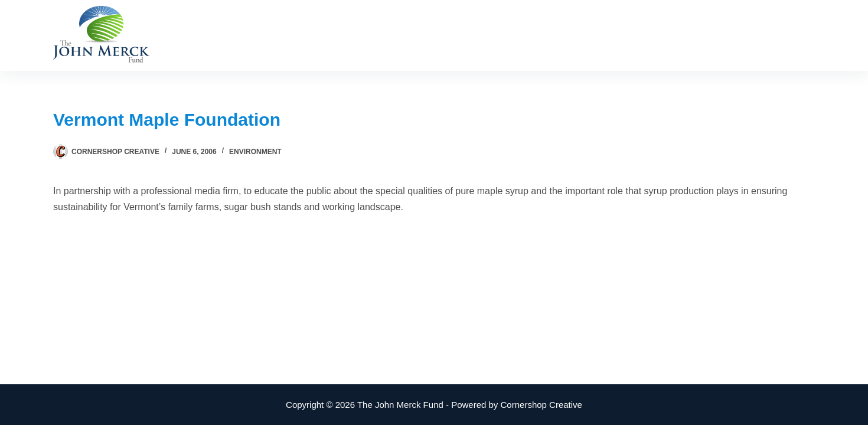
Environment (255, 152)
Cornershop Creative (541, 405)
